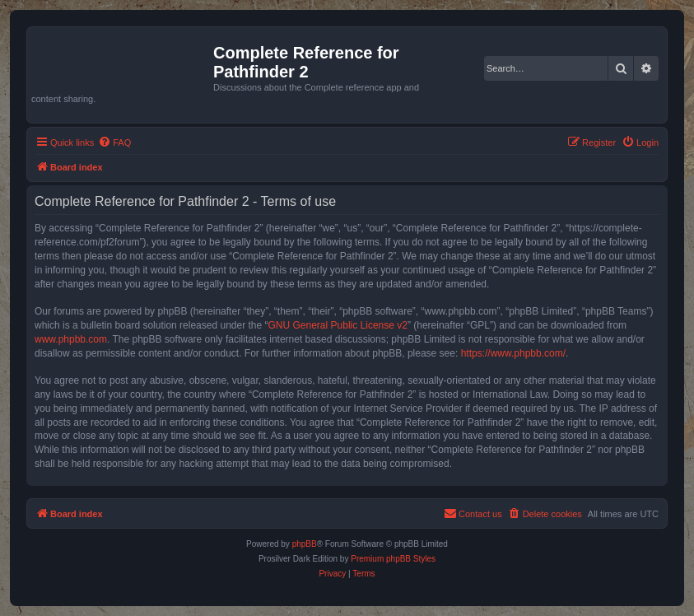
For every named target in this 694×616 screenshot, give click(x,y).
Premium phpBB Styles (393, 559)
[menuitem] (114, 142)
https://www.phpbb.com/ (513, 353)
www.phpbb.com (71, 339)
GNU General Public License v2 (338, 325)
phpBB (305, 544)
